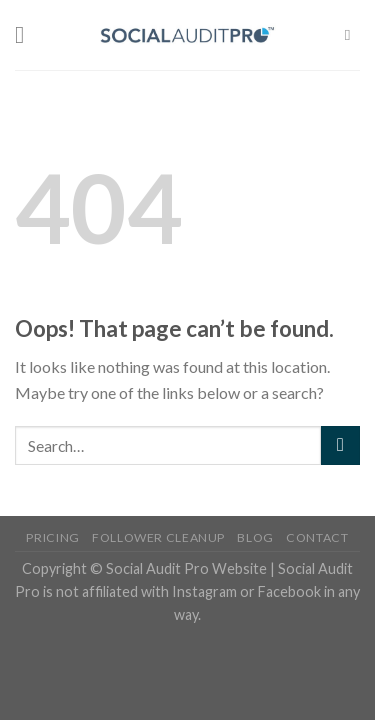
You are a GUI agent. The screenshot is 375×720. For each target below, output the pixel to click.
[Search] (352, 35)
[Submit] (340, 445)
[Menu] (27, 34)
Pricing (52, 537)
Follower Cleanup (158, 537)
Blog (255, 537)
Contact (317, 537)
